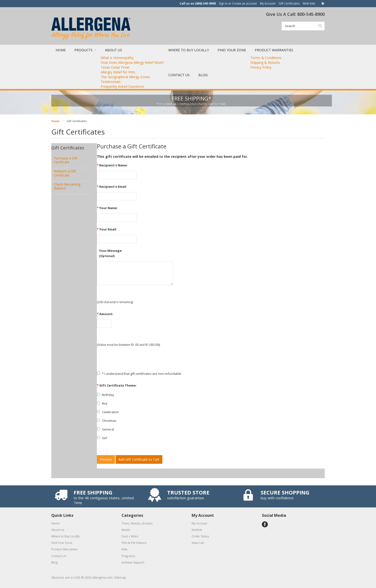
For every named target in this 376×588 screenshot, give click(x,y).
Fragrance (128, 556)
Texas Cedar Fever (115, 67)
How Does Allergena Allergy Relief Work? (132, 62)
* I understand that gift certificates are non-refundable (139, 374)
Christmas (107, 421)
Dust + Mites (130, 536)
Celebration (108, 412)
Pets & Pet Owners (134, 543)
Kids (124, 549)
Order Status (200, 536)
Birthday (106, 395)
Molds (126, 530)
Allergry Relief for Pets (118, 72)
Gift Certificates (289, 3)
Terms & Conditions (266, 58)
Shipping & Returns (265, 62)
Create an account (244, 3)
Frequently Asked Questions (122, 86)
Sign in (223, 3)
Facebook (265, 524)
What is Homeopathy (117, 58)
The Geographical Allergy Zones (125, 77)
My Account (268, 3)
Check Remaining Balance (67, 186)
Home (55, 121)
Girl (102, 438)
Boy (102, 403)
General (105, 429)
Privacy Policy (261, 67)
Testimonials (111, 82)
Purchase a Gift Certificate (66, 160)
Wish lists (309, 3)
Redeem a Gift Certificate (65, 173)
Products (85, 50)
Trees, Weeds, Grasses (137, 523)
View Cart (198, 543)
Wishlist (197, 530)
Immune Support (133, 562)
